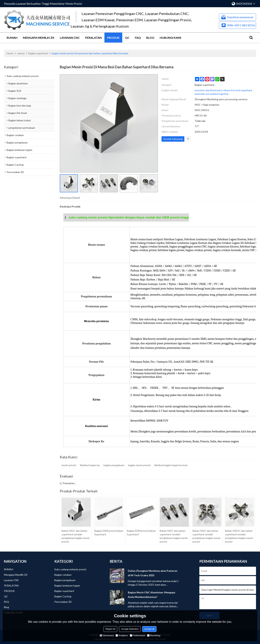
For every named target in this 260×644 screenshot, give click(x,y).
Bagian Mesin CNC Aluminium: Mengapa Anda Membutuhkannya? (152, 595)
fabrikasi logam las (90, 465)
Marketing (154, 635)
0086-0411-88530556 (241, 25)
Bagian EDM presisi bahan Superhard (109, 533)
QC (127, 38)
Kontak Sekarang (173, 139)
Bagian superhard (38, 53)
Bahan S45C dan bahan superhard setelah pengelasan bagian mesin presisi (76, 536)
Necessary (107, 635)
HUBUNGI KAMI (170, 38)
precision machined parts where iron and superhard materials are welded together (223, 92)
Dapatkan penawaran (240, 17)
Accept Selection (130, 629)
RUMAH (12, 38)
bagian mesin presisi (139, 465)
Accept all (149, 629)
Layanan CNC (70, 38)
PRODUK (113, 38)
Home (10, 53)
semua (21, 53)
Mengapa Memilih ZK (39, 38)
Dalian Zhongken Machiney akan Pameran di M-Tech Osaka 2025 (153, 573)
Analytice (122, 635)
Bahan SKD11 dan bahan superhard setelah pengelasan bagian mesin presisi (239, 536)
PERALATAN (93, 38)
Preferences (138, 635)
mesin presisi (69, 465)
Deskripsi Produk (70, 206)
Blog (150, 38)
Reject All (110, 629)
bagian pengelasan (114, 465)
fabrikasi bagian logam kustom (171, 465)
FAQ (138, 38)
